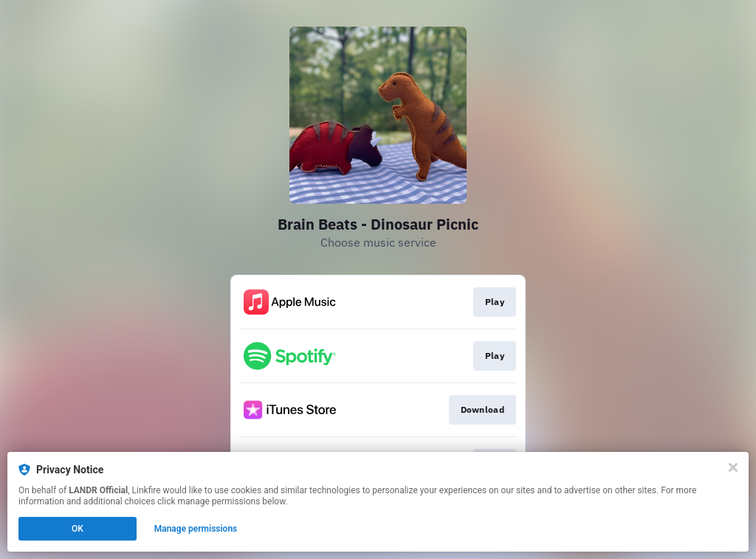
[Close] (733, 467)
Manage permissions (196, 529)
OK (78, 529)
